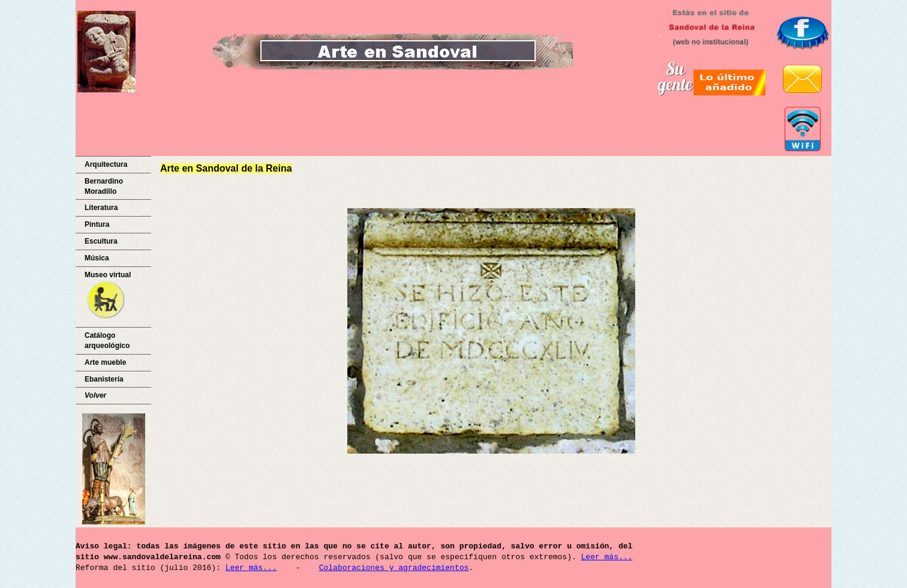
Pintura (97, 224)
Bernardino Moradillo (104, 186)
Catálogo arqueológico (107, 340)
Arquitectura (106, 164)
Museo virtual (108, 296)
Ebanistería (104, 379)
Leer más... (606, 557)
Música (97, 258)
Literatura (101, 208)
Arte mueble (105, 362)
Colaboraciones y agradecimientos (394, 568)
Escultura (101, 241)
